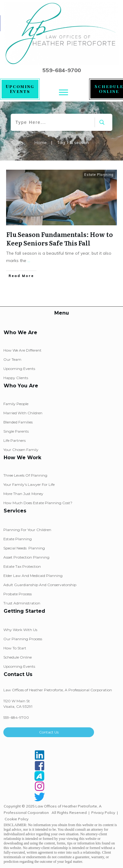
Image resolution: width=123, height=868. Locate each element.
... (29, 260)
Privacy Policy (103, 813)
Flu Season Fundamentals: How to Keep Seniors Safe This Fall (60, 238)
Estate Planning (99, 175)
